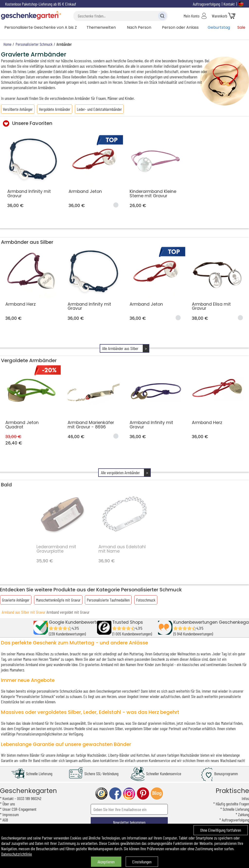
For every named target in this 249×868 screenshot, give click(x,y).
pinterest (143, 794)
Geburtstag (219, 27)
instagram (129, 794)
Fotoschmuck (146, 600)
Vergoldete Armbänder (55, 109)
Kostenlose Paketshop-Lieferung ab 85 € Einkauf (41, 4)
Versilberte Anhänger (18, 109)
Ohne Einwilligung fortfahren (221, 830)
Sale (241, 27)
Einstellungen (142, 862)
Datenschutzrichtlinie (17, 854)
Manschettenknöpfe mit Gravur (58, 600)
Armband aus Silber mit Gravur (24, 612)
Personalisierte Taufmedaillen (108, 600)
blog (157, 794)
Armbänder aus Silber (27, 242)
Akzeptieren (106, 862)
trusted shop (101, 794)
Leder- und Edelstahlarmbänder (99, 109)
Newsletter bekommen (129, 822)
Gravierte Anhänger (16, 600)
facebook (115, 794)
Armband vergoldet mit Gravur (68, 612)
